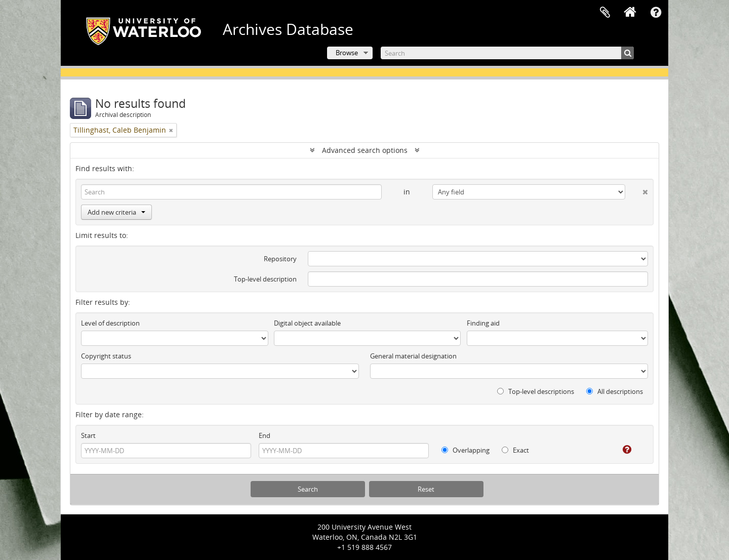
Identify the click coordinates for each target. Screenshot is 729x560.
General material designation (413, 356)
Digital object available (307, 323)
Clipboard (605, 13)
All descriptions (615, 391)
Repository (280, 259)
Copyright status (106, 356)
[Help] (620, 450)
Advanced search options (365, 150)
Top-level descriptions (536, 391)
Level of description (110, 323)
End (265, 435)
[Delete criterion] (637, 190)
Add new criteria (116, 212)
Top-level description (265, 279)
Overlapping (465, 450)
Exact (515, 450)
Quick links (656, 13)
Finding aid (483, 323)
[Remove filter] (171, 130)
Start (88, 435)
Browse (347, 53)
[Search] (507, 53)
